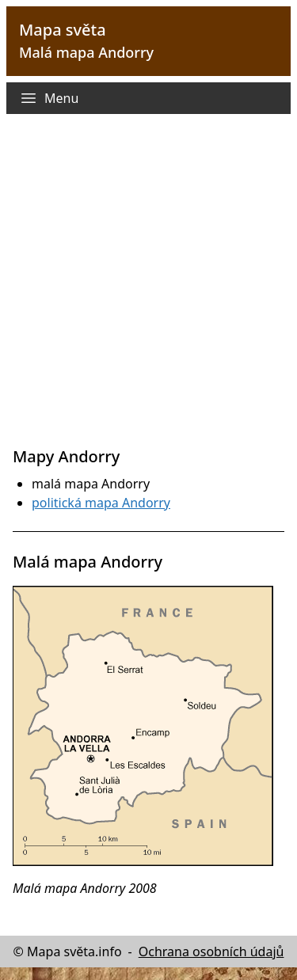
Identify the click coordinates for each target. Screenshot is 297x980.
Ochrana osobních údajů (211, 952)
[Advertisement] (148, 289)
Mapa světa (63, 30)
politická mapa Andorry (101, 503)
